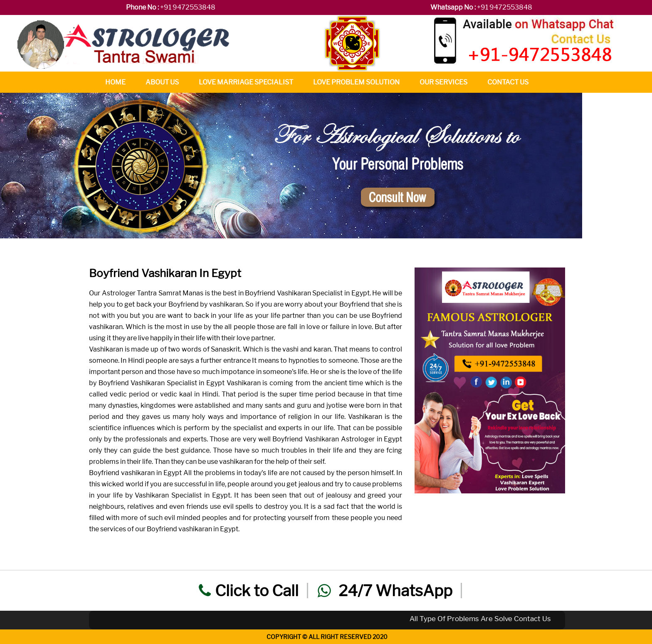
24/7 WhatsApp (385, 591)
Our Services (443, 82)
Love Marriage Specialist (246, 82)
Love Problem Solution (356, 82)
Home (115, 82)
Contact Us (508, 82)
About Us (162, 82)
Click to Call (249, 591)
